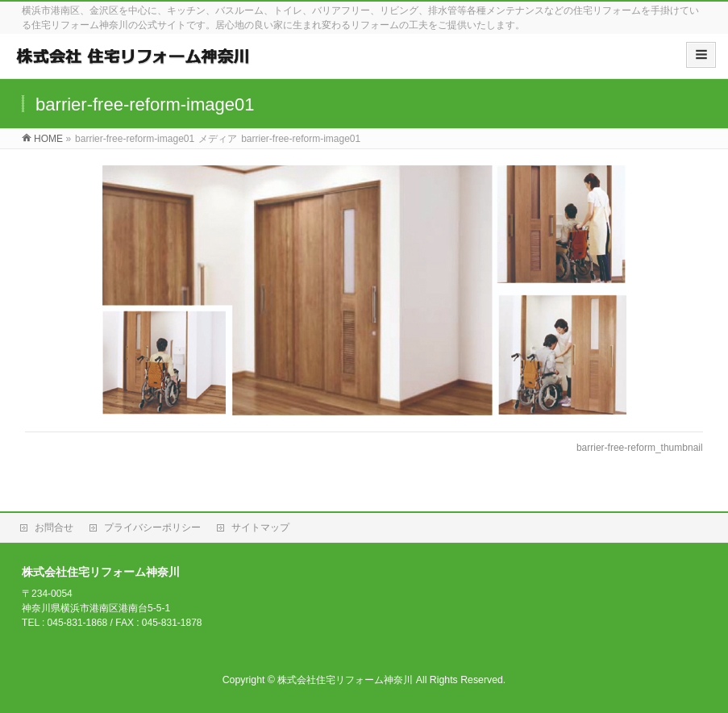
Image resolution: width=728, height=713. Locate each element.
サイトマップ (260, 527)
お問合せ (54, 527)
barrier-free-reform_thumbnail (640, 448)
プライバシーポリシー (152, 527)
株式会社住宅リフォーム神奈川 (345, 680)
